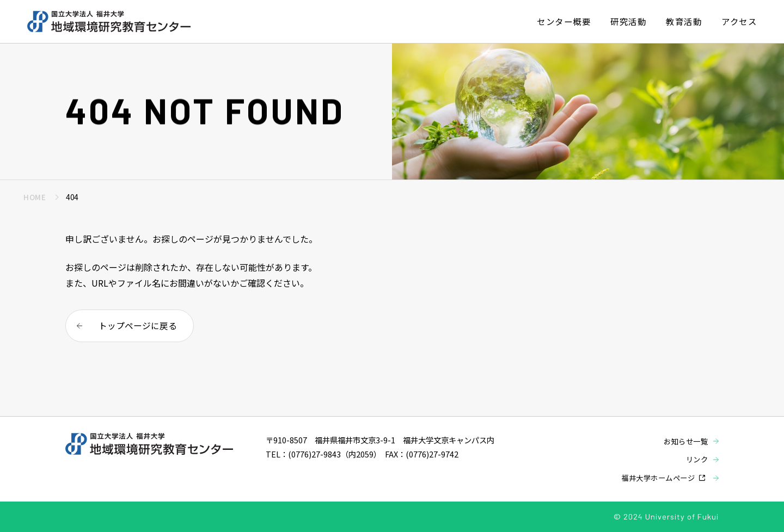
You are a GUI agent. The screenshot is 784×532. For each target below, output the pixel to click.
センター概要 (564, 21)
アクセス (739, 21)
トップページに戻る (138, 326)
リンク (696, 459)
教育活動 (684, 21)
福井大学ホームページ (655, 478)
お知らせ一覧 (684, 441)
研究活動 (628, 21)
